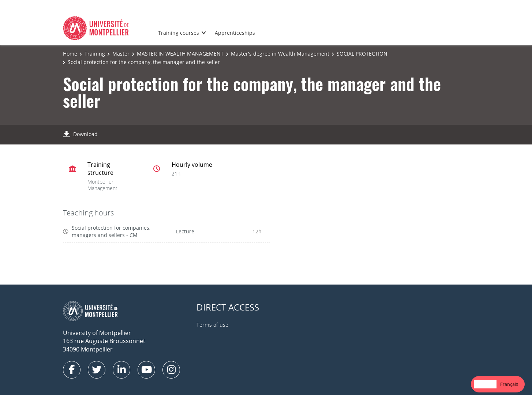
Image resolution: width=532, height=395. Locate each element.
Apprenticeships (235, 33)
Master (121, 54)
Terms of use (212, 325)
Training (95, 54)
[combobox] (485, 384)
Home (70, 54)
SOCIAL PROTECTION (362, 54)
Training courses (179, 33)
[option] (509, 384)
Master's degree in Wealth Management (280, 54)
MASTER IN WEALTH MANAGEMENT (180, 54)
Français (509, 384)
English (485, 384)
